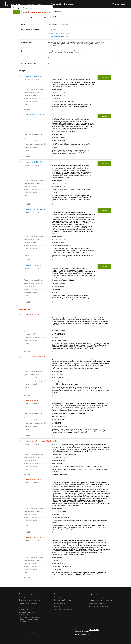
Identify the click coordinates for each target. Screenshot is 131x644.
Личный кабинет (121, 4)
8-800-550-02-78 (94, 630)
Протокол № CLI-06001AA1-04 (34, 162)
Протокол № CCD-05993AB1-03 (35, 480)
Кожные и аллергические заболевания (28, 604)
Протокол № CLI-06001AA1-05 (34, 115)
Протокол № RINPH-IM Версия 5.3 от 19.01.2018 (40, 441)
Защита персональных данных (64, 609)
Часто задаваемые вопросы (98, 606)
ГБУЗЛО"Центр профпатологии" (59, 33)
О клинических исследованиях (99, 597)
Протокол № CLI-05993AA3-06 (35, 209)
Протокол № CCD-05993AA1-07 (35, 537)
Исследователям (59, 603)
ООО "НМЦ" (52, 30)
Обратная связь (59, 606)
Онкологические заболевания (30, 600)
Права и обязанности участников (100, 600)
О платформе (58, 597)
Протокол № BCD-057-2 (32, 401)
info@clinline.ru (85, 635)
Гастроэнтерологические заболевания (28, 609)
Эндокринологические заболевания (27, 614)
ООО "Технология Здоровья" (58, 37)
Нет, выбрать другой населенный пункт (36, 12)
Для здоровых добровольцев (29, 597)
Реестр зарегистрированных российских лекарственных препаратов (29, 619)
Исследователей (71, 4)
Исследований (43, 4)
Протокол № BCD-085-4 (33, 265)
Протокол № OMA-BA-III (33, 315)
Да (17, 12)
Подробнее (104, 77)
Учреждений (56, 4)
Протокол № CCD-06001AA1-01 (35, 357)
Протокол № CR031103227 (33, 76)
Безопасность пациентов (97, 603)
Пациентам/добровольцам (63, 600)
